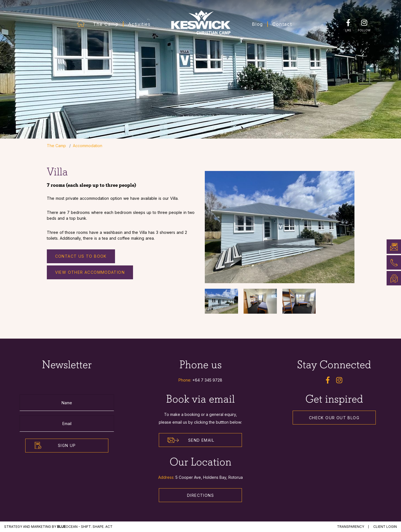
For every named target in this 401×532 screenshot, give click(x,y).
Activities (139, 24)
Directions (200, 495)
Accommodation (88, 146)
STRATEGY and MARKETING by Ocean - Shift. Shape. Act (58, 527)
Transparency (351, 527)
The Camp (106, 24)
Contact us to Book (81, 256)
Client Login (385, 527)
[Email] (67, 423)
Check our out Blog (334, 418)
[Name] (67, 403)
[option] (280, 227)
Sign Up (67, 445)
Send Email (191, 440)
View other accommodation (90, 272)
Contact (282, 24)
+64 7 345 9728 (207, 380)
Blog (257, 24)
